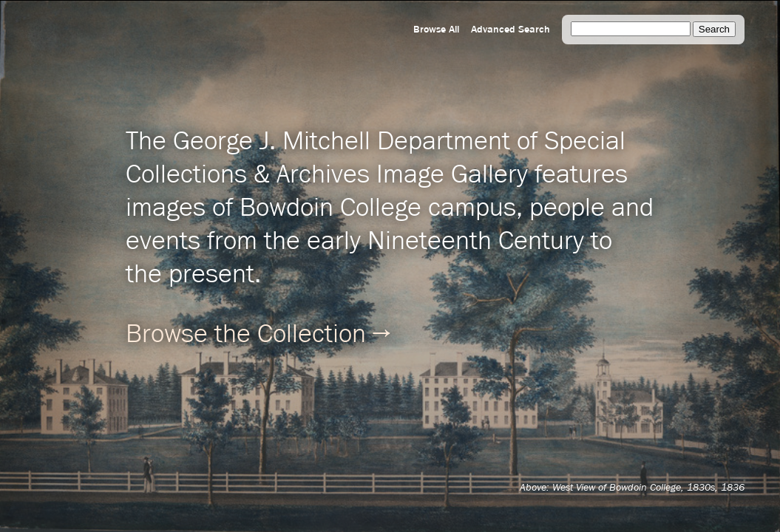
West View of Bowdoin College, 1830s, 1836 (648, 488)
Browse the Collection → (258, 335)
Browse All (436, 30)
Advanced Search (511, 30)
